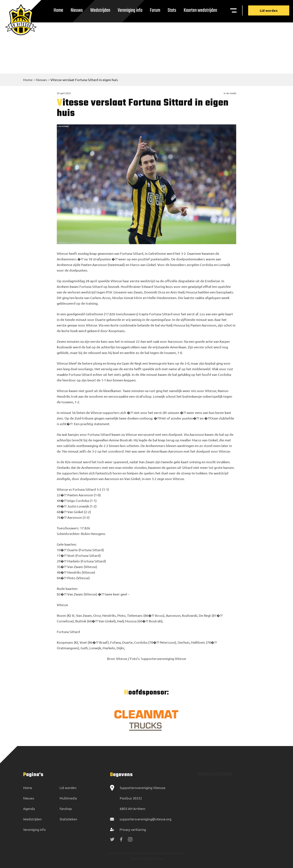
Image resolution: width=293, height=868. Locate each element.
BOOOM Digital (152, 859)
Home (58, 10)
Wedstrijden (100, 10)
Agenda (29, 809)
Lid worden (269, 10)
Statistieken (68, 819)
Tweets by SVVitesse (214, 773)
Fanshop (66, 809)
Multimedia (68, 798)
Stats (172, 10)
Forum (155, 10)
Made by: (136, 859)
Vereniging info (130, 10)
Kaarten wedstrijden (200, 10)
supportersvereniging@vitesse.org (145, 819)
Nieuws (77, 10)
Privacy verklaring (133, 829)
